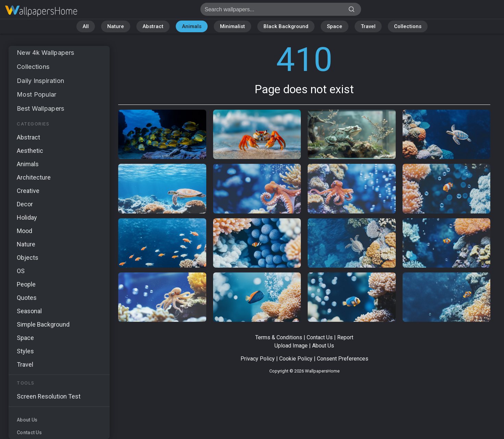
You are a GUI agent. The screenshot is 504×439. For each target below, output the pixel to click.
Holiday (27, 217)
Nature (116, 26)
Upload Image (291, 346)
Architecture (34, 177)
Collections (408, 26)
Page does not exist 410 (41, 11)
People (26, 284)
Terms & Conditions (279, 337)
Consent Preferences (343, 359)
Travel (368, 26)
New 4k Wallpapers (45, 53)
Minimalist (232, 26)
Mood (24, 231)
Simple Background (43, 324)
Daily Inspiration (40, 81)
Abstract (153, 26)
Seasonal (29, 311)
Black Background (286, 26)
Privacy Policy (258, 359)
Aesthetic (30, 151)
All (86, 26)
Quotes (27, 298)
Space (335, 26)
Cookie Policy (296, 359)
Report (345, 337)
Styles (25, 351)
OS (21, 271)
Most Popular (37, 94)
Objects (28, 258)
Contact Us (29, 432)
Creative (28, 191)
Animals (192, 26)
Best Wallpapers (41, 108)
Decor (25, 204)
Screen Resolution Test (49, 396)
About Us (27, 420)
